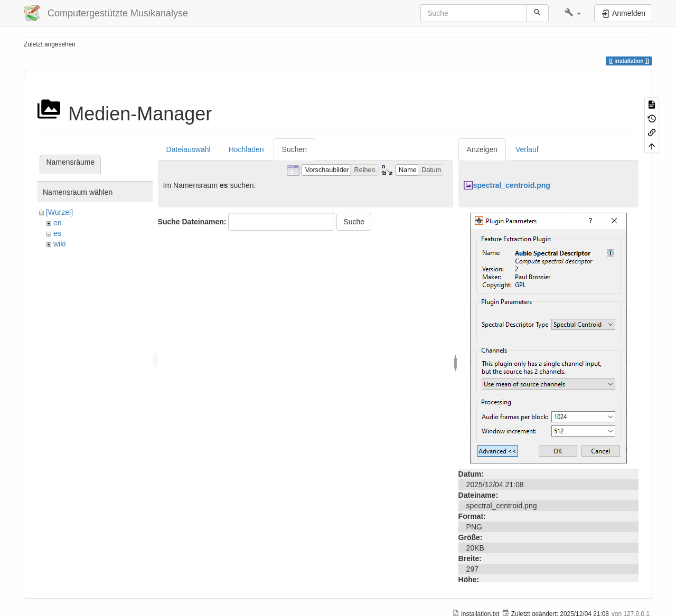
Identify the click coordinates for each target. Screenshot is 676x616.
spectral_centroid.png (512, 185)
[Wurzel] (59, 212)
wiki (59, 244)
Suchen (294, 149)
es (57, 233)
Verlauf (527, 149)
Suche (354, 222)
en (58, 223)
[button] (573, 13)
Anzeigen (482, 149)
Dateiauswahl (189, 149)
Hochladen (246, 149)
